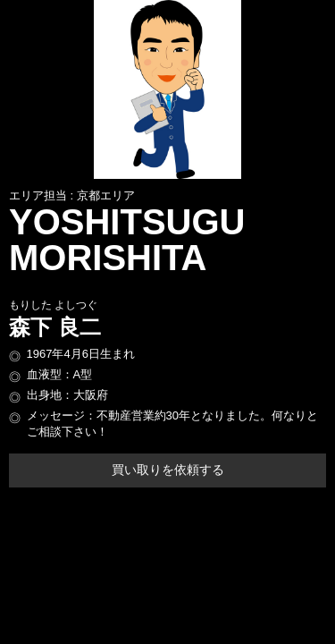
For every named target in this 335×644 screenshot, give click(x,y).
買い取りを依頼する (168, 470)
